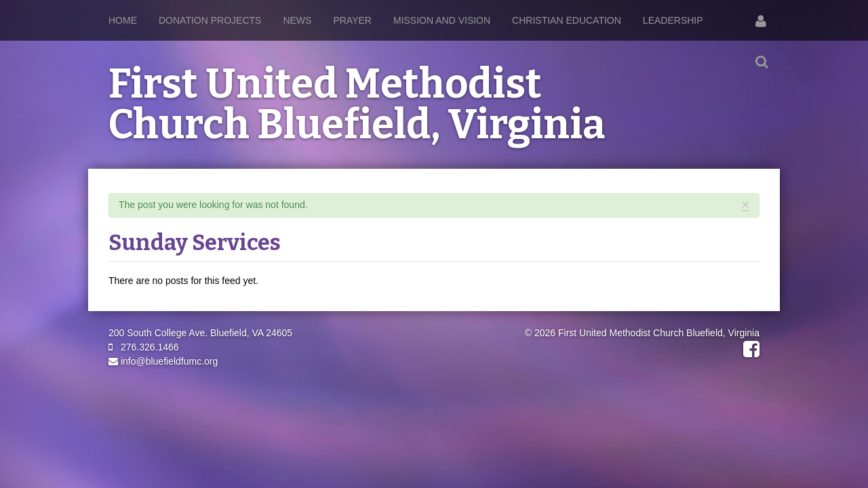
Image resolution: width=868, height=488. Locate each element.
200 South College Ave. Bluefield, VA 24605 (200, 333)
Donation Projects (210, 20)
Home (123, 20)
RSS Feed (747, 219)
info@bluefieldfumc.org (163, 361)
